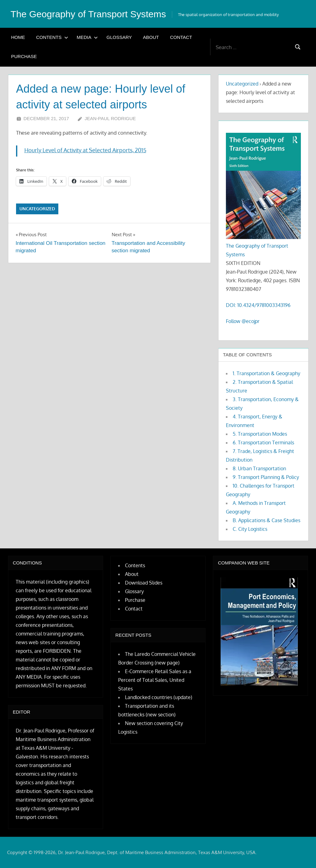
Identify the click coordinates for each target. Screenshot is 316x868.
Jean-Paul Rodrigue (110, 118)
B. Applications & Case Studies (266, 520)
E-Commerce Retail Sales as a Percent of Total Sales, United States (155, 680)
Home (18, 37)
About (151, 37)
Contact (181, 37)
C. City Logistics (250, 529)
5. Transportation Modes (260, 434)
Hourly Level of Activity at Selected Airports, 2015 (85, 150)
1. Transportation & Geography (266, 373)
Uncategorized (37, 209)
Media (87, 37)
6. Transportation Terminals (263, 442)
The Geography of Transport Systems (93, 14)
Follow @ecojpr (243, 321)
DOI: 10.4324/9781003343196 (258, 305)
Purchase (24, 56)
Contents (52, 37)
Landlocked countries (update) (159, 697)
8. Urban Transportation (259, 468)
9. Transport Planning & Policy (266, 477)
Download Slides (144, 583)
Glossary (119, 37)
